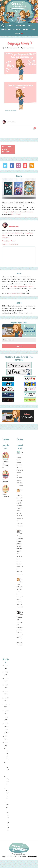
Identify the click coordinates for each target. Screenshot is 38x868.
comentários (30, 48)
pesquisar (3, 25)
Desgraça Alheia (19, 44)
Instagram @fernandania (10, 244)
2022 (7, 672)
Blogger (24, 854)
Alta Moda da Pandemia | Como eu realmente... (20, 478)
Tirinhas (10, 25)
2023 (7, 666)
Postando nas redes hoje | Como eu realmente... (20, 518)
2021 (7, 678)
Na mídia (17, 29)
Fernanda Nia (12, 122)
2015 (7, 717)
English (19, 33)
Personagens (20, 25)
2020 (7, 685)
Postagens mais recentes (7, 149)
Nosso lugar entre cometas (24, 212)
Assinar (19, 346)
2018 (7, 698)
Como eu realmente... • (21, 856)
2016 (7, 711)
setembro (7, 793)
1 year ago (20, 485)
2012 (7, 736)
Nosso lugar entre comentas (15, 233)
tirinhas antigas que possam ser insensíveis (21, 286)
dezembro (7, 753)
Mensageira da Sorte (8, 212)
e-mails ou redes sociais (16, 293)
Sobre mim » (6, 238)
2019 (7, 691)
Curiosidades (6, 29)
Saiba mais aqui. (16, 214)
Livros (30, 25)
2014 (7, 724)
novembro (7, 767)
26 (25, 48)
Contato (34, 29)
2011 (7, 743)
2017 (7, 704)
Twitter (13, 241)
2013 (7, 730)
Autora (25, 29)
